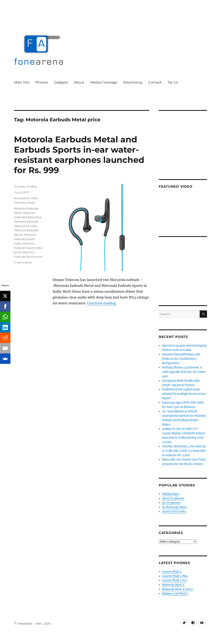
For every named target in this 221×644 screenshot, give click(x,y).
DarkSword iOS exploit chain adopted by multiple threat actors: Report (184, 394)
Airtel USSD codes (174, 512)
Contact (155, 82)
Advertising (133, 82)
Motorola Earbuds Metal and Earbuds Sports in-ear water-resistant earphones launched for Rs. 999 (79, 155)
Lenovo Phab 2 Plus (175, 576)
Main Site (22, 82)
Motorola (20, 202)
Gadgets (61, 82)
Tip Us (173, 82)
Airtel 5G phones (173, 498)
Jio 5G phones (171, 503)
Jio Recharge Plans (174, 507)
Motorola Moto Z (173, 585)
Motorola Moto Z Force (177, 589)
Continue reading (102, 303)
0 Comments (23, 262)
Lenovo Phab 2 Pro (174, 580)
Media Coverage (104, 82)
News (31, 202)
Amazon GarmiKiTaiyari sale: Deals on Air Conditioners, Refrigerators (181, 359)
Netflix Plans (171, 494)
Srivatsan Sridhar (26, 186)
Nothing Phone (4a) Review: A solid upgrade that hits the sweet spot (184, 372)
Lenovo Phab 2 (172, 572)
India (34, 198)
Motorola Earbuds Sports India (25, 239)
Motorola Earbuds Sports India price (28, 248)
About (79, 82)
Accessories (22, 198)
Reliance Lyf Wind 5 (175, 594)
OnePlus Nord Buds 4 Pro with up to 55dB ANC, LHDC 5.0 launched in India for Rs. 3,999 (184, 451)
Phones (42, 82)
